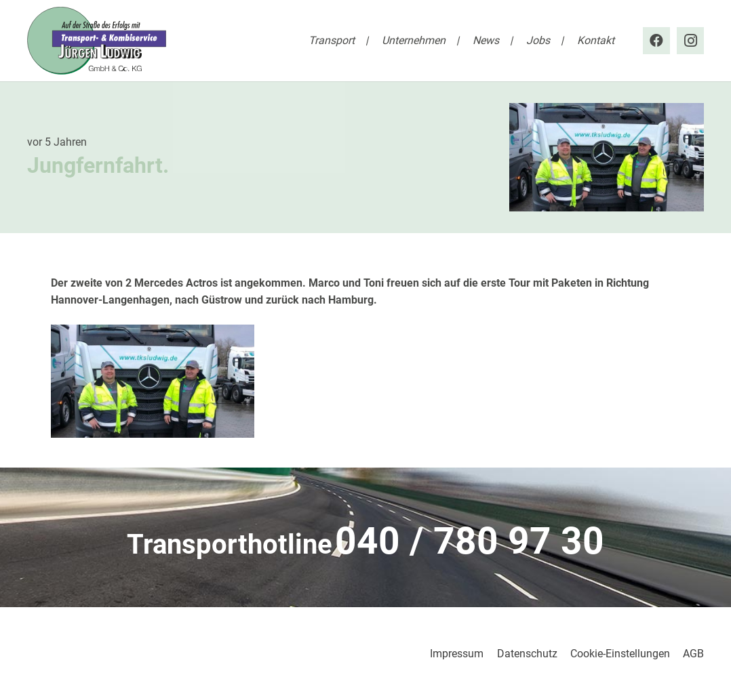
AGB (693, 654)
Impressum (457, 654)
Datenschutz (527, 654)
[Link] (365, 545)
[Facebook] (656, 41)
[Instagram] (690, 41)
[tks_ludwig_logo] (97, 41)
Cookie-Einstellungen (620, 654)
